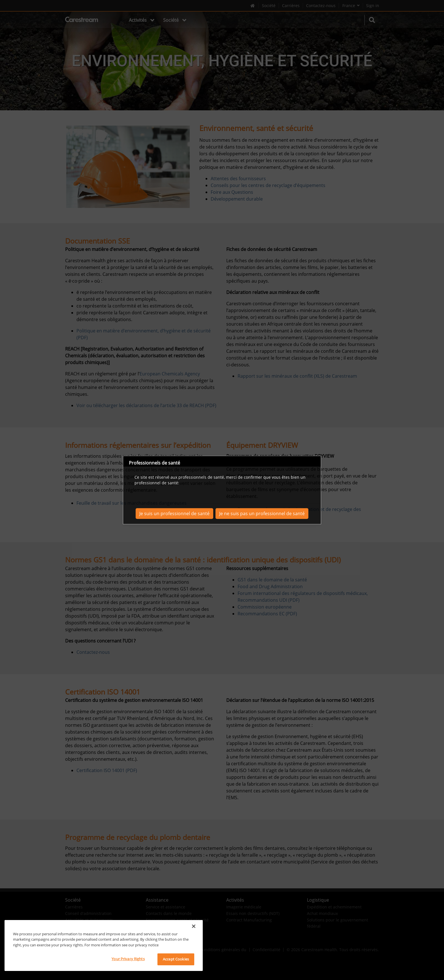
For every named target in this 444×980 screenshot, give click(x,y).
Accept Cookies (176, 959)
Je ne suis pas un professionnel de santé (262, 513)
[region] (104, 945)
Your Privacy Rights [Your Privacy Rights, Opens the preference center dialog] (128, 959)
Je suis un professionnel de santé (174, 513)
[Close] (194, 926)
